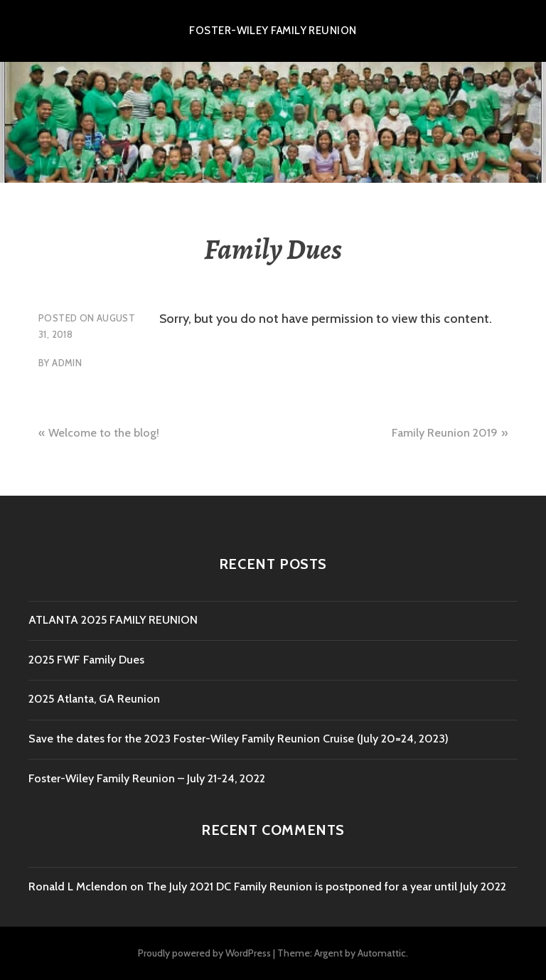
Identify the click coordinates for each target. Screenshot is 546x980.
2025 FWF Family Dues (86, 660)
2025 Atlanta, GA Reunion (94, 699)
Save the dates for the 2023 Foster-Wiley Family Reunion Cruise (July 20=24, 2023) (239, 739)
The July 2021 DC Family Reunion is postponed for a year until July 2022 (326, 886)
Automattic (382, 953)
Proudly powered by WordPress (204, 953)
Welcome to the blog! (104, 433)
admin (67, 363)
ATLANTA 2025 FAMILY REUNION (113, 620)
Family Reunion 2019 (445, 433)
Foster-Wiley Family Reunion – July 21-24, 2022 (147, 778)
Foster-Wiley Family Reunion (273, 31)
